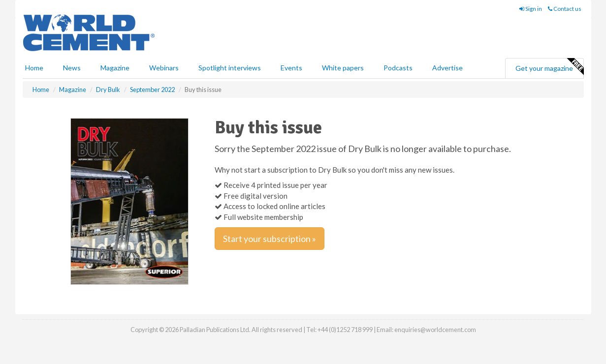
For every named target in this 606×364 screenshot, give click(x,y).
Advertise (447, 68)
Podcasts (398, 68)
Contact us (565, 9)
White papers (343, 68)
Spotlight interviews (230, 68)
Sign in (531, 9)
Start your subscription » (270, 239)
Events (291, 68)
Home (34, 68)
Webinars (164, 68)
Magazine (115, 68)
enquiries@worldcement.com (435, 330)
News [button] (72, 68)
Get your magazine (549, 67)
